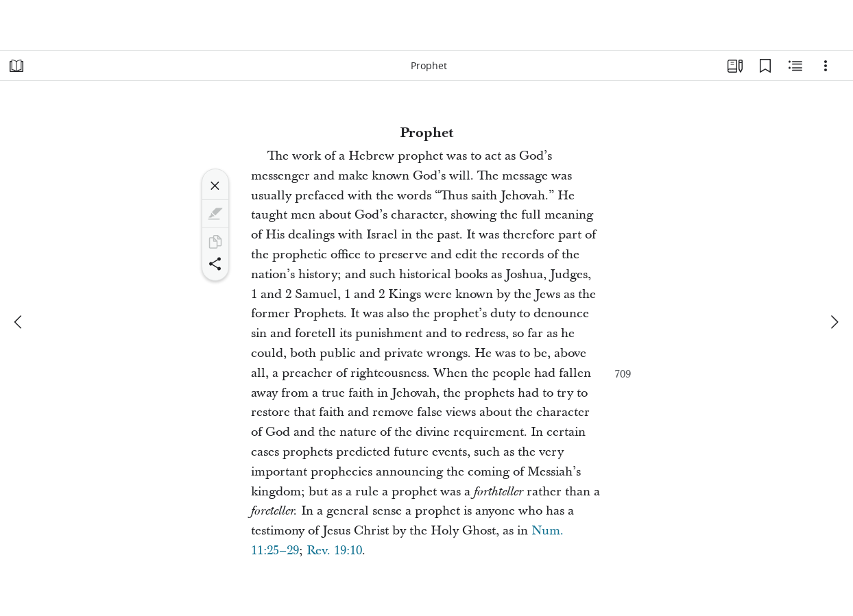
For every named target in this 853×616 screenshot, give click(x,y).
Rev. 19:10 (334, 551)
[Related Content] (795, 66)
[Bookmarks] (765, 66)
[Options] (826, 66)
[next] (834, 322)
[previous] (19, 322)
